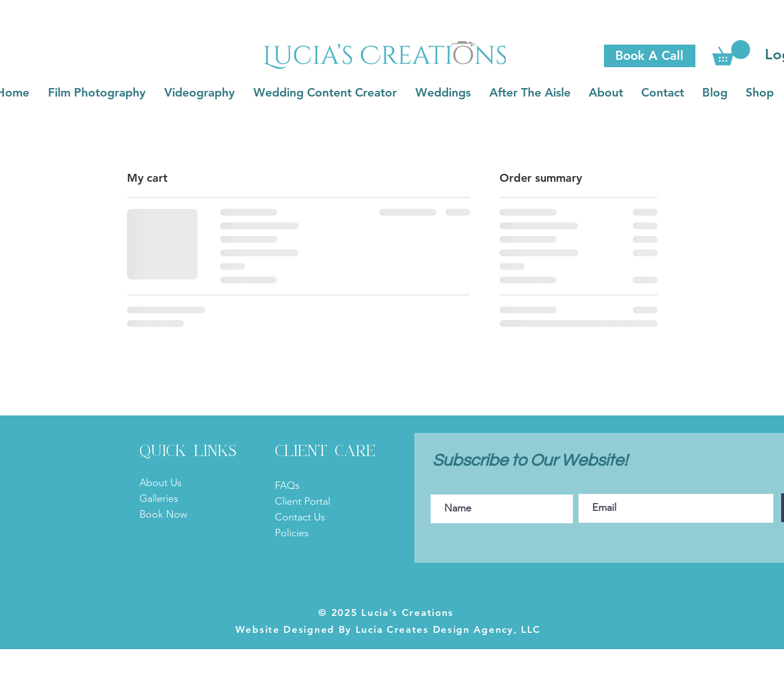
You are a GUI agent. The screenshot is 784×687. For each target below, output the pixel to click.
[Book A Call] (650, 56)
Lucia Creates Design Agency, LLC (446, 629)
